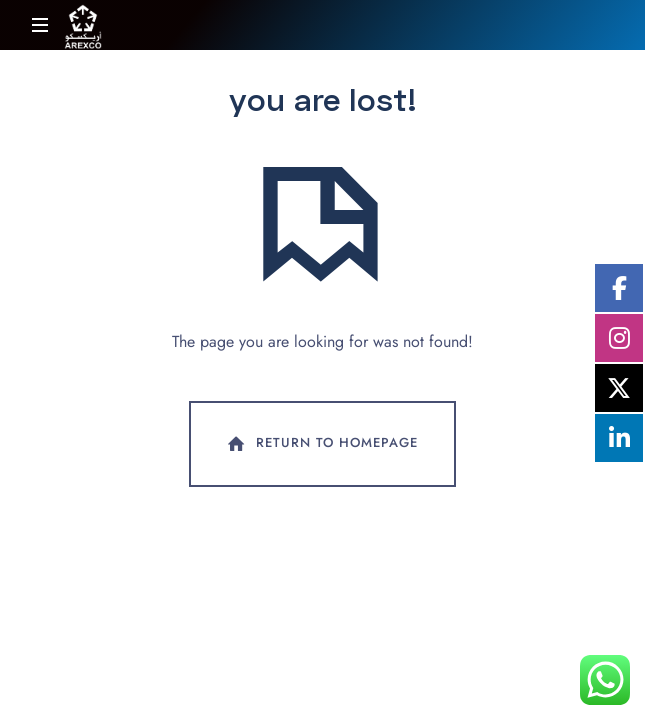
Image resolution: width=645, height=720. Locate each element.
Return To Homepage (320, 444)
